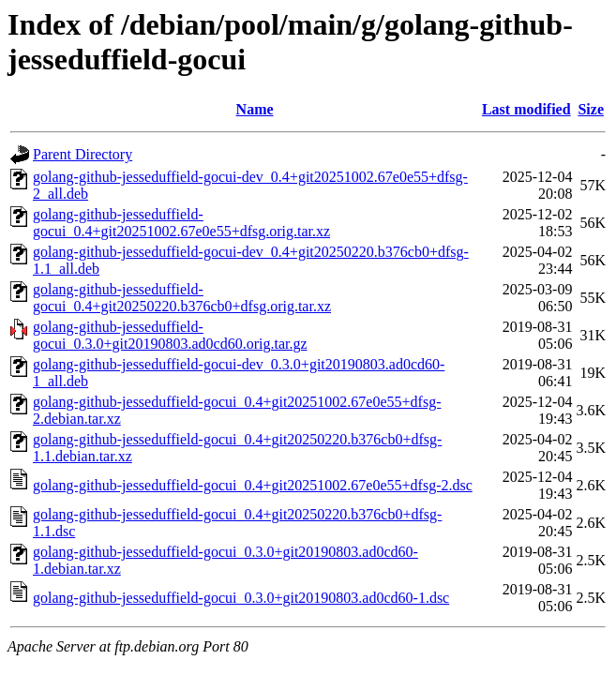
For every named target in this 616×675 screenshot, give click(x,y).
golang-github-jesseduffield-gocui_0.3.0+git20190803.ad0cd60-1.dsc (241, 598)
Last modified (526, 109)
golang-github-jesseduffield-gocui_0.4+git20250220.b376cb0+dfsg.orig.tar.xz (182, 298)
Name (255, 109)
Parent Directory (83, 154)
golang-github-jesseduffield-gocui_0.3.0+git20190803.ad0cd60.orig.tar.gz (170, 335)
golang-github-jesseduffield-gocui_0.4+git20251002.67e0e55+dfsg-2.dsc (253, 485)
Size (591, 109)
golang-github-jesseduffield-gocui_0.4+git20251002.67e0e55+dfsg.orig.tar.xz (181, 223)
